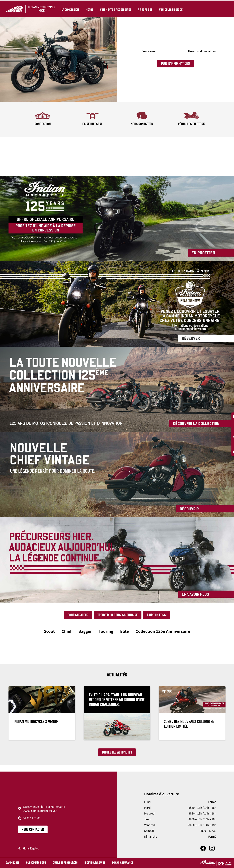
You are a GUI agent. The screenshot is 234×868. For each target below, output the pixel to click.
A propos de (144, 9)
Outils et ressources (65, 863)
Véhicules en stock (170, 9)
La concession (69, 9)
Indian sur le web (95, 863)
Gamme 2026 (13, 863)
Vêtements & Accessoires (115, 9)
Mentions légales (28, 848)
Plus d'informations (175, 64)
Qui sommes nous (36, 863)
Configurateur (78, 615)
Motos (89, 9)
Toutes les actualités (117, 753)
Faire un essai (157, 615)
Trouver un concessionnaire (118, 615)
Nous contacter (33, 830)
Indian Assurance (123, 863)
